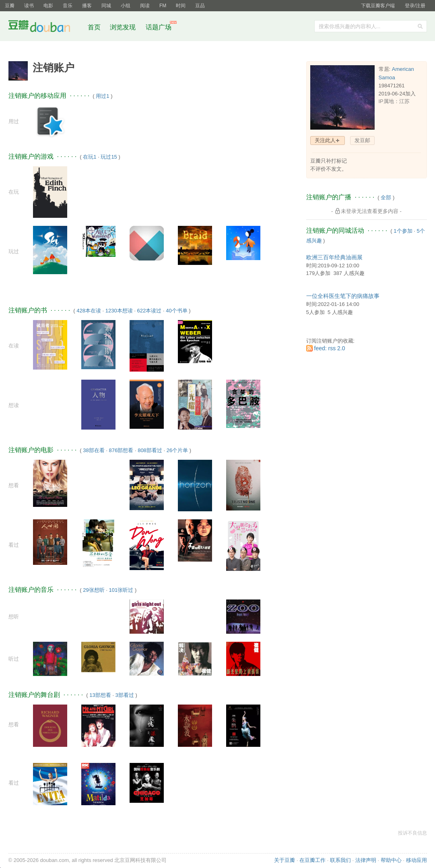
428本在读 (89, 311)
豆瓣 (10, 6)
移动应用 (416, 860)
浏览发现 (124, 27)
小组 (126, 6)
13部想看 (100, 695)
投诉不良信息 (412, 833)
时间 (181, 6)
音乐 (68, 6)
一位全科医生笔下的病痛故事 (343, 296)
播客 (87, 6)
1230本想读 (119, 311)
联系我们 (340, 860)
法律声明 (366, 860)
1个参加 (403, 231)
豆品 (200, 6)
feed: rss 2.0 (330, 348)
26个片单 (177, 450)
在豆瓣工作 (312, 860)
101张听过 (121, 590)
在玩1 (90, 157)
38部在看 (94, 450)
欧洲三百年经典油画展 (334, 257)
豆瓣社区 (45, 28)
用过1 (102, 96)
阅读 (145, 6)
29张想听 (94, 590)
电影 (48, 6)
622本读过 (149, 311)
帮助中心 (391, 860)
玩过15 (109, 157)
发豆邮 (362, 140)
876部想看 (121, 450)
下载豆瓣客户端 (378, 6)
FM (163, 6)
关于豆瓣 (285, 860)
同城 (106, 6)
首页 (94, 27)
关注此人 (325, 140)
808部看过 (150, 450)
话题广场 (159, 27)
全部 (386, 197)
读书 (29, 6)
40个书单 (176, 311)
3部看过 (125, 695)
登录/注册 (415, 6)
